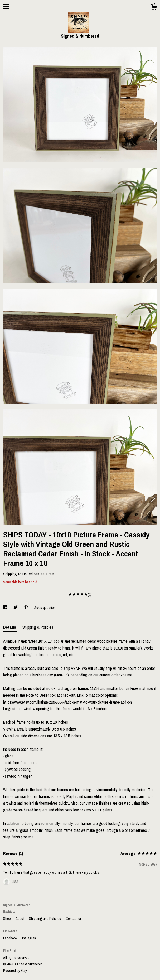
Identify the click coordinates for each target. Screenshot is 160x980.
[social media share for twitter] (16, 608)
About (20, 919)
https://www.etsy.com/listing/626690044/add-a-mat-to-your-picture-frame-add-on (67, 702)
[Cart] (154, 8)
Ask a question (45, 608)
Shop (7, 919)
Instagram (29, 938)
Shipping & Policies (38, 627)
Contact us (74, 919)
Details (10, 627)
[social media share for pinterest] (26, 608)
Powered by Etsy (15, 971)
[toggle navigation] (6, 7)
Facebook (11, 938)
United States (33, 574)
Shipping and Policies (45, 919)
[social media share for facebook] (6, 608)
